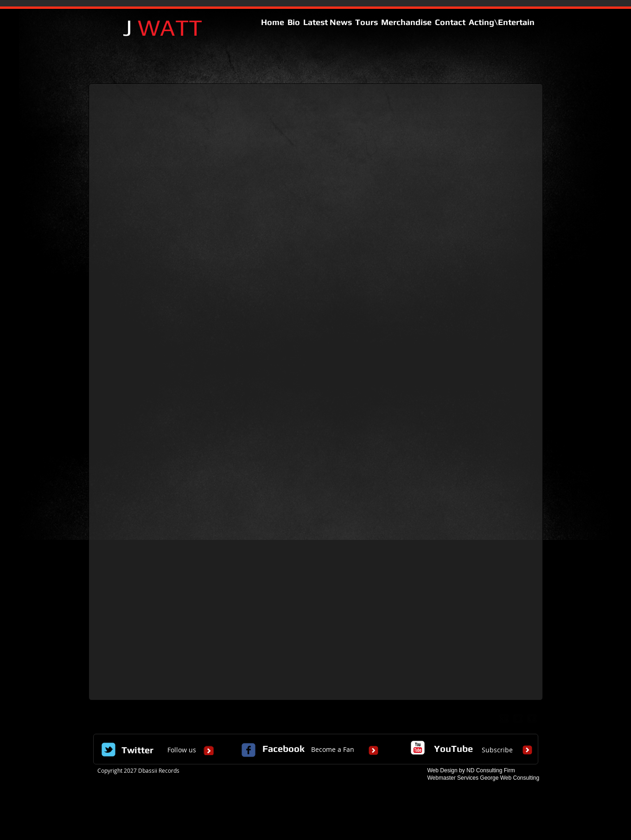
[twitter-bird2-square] (518, 718)
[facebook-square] (532, 718)
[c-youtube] (418, 748)
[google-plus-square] (504, 718)
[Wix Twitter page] (108, 750)
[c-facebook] (249, 750)
